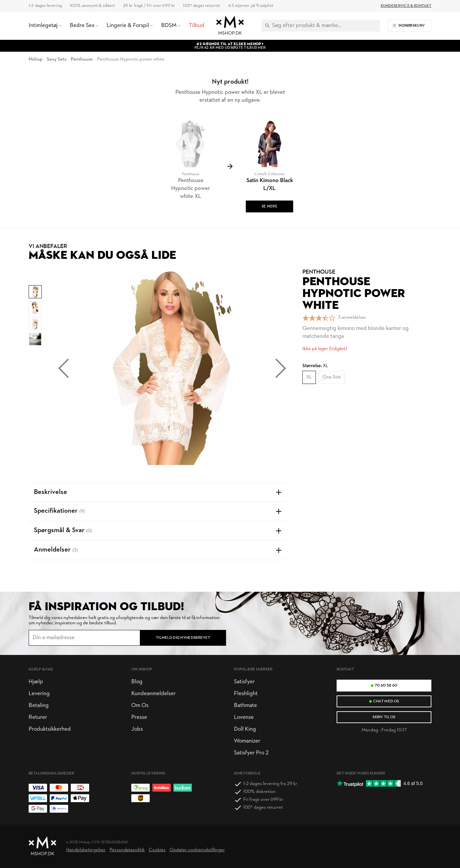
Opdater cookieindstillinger (197, 850)
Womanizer (247, 741)
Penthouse (82, 59)
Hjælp (36, 682)
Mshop (36, 59)
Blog (137, 682)
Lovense (244, 717)
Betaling (39, 705)
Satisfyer (244, 682)
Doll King (245, 729)
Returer (38, 717)
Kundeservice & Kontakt (406, 6)
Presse (139, 717)
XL (309, 377)
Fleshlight (246, 694)
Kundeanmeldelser (153, 694)
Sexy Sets (57, 59)
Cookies (157, 850)
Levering (39, 694)
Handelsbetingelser (86, 850)
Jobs (137, 729)
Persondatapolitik (127, 850)
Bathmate (245, 705)
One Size (332, 377)
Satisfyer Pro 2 (251, 753)
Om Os (140, 705)
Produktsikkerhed (50, 729)
